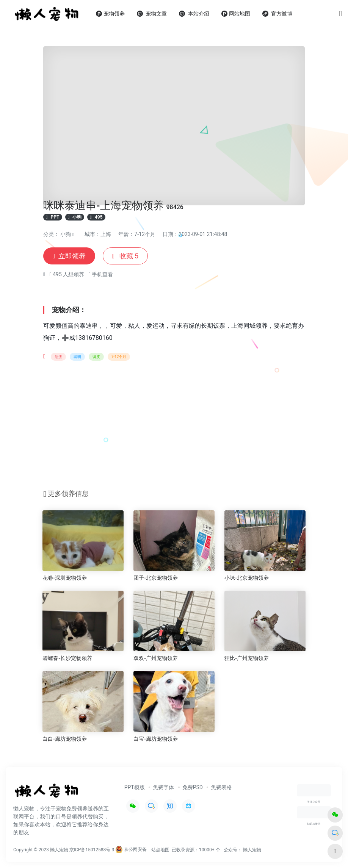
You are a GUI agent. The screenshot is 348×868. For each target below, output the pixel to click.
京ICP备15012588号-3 (92, 849)
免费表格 (221, 787)
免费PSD (193, 787)
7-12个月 (119, 357)
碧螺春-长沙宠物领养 (67, 658)
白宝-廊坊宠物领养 (156, 739)
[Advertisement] (174, 427)
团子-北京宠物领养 (156, 578)
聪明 (77, 357)
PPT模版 (135, 787)
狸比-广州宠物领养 (247, 658)
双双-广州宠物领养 (156, 658)
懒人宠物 (252, 849)
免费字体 (163, 787)
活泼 (58, 357)
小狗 (66, 234)
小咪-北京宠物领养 (247, 578)
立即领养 (69, 256)
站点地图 (160, 849)
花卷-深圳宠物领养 (65, 578)
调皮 (96, 357)
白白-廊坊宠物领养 (65, 739)
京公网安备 (131, 849)
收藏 (125, 256)
